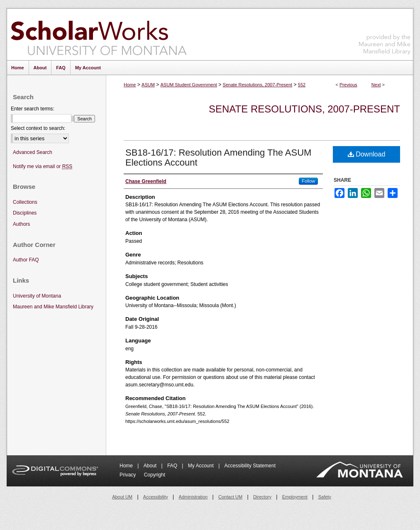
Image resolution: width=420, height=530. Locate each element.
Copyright (155, 475)
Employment (295, 497)
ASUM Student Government (189, 85)
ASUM (148, 85)
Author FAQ (26, 260)
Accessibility (156, 497)
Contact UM (230, 497)
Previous (348, 85)
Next (376, 85)
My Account (201, 466)
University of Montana (37, 296)
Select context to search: (38, 128)
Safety (325, 497)
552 (302, 85)
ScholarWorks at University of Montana (99, 34)
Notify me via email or (43, 167)
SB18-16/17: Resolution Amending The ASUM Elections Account (218, 158)
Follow (308, 181)
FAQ (173, 466)
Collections (25, 202)
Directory (262, 497)
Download (367, 154)
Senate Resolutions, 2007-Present (258, 85)
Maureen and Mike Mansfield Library (385, 33)
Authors (21, 224)
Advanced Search (33, 152)
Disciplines (25, 213)
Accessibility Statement (250, 466)
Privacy (128, 475)
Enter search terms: (33, 109)
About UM (122, 497)
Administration (193, 497)
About (151, 466)
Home (130, 85)
